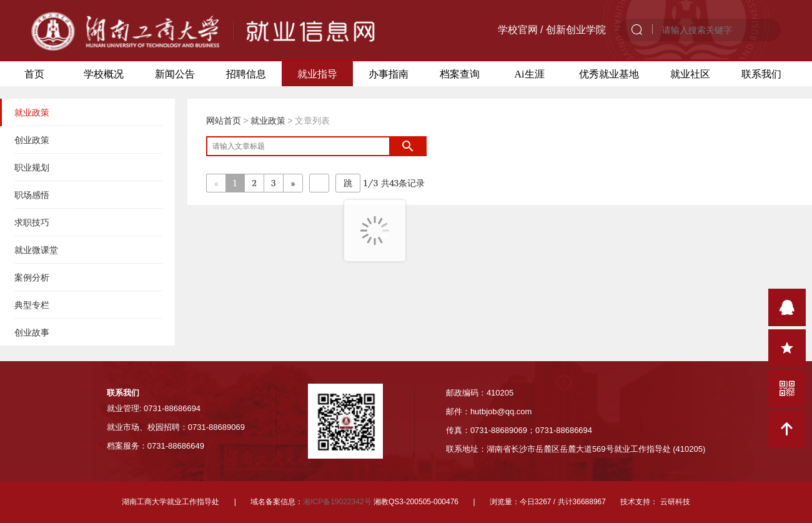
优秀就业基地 (609, 74)
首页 (34, 74)
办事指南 (389, 74)
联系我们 (761, 74)
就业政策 (268, 121)
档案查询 (460, 74)
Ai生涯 (530, 74)
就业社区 (690, 74)
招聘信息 (246, 74)
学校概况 (104, 74)
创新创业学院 (576, 30)
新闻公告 (175, 74)
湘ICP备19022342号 (337, 502)
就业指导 (317, 74)
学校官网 (518, 30)
